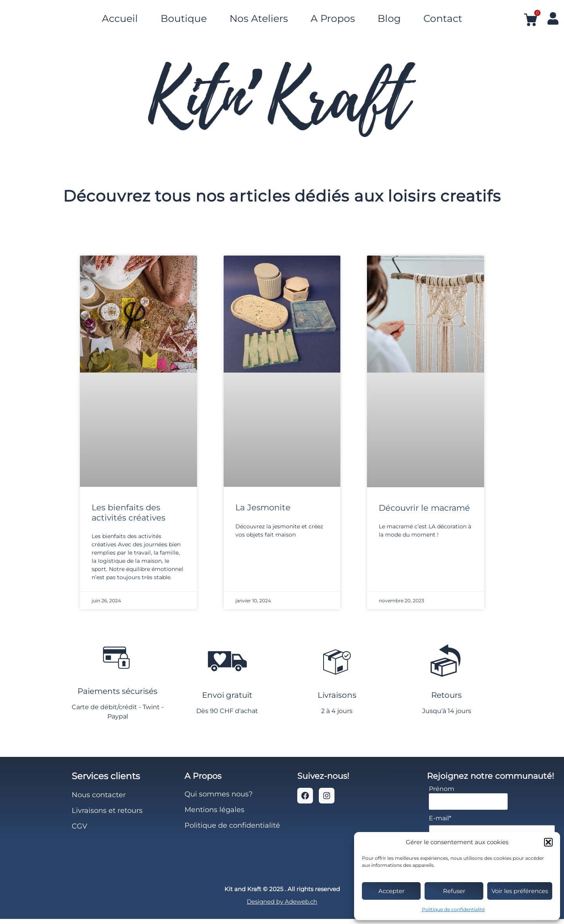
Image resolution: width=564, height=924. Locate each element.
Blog (389, 17)
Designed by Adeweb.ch (282, 907)
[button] (548, 842)
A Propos (333, 17)
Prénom (442, 794)
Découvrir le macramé (424, 508)
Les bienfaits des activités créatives (128, 512)
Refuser (454, 891)
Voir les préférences (520, 891)
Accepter (391, 891)
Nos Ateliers (259, 17)
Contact (443, 17)
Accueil (120, 17)
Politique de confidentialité (453, 909)
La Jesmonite (263, 507)
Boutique (184, 17)
